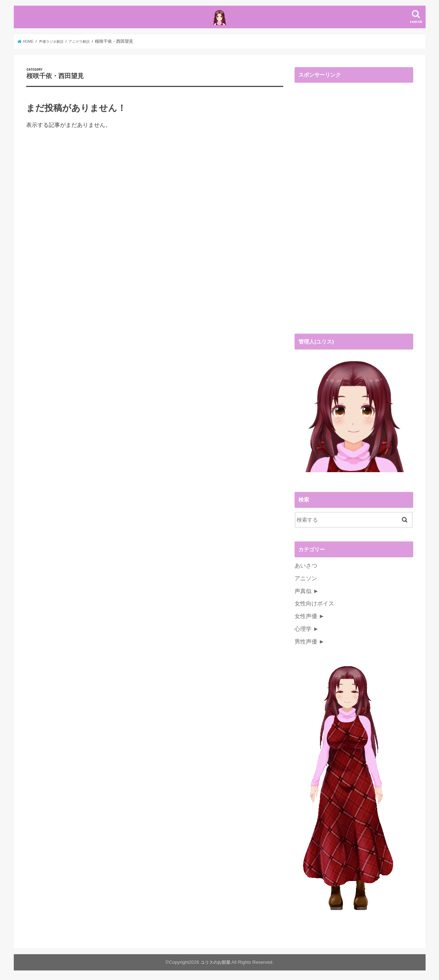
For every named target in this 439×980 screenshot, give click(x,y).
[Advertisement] (348, 225)
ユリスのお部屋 (215, 972)
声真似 (302, 604)
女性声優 (305, 628)
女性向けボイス (313, 616)
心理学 (302, 640)
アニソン (305, 592)
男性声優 (305, 651)
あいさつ (305, 581)
